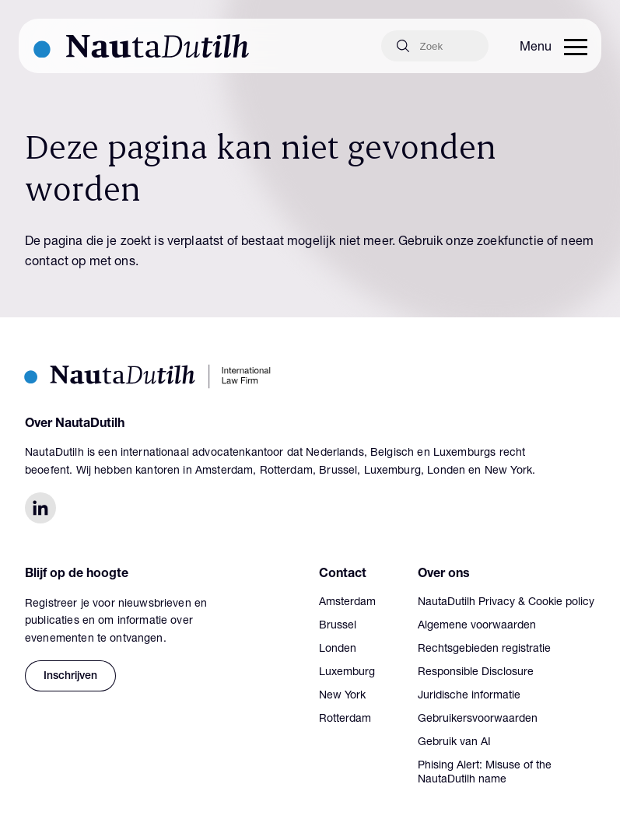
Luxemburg (347, 673)
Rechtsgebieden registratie (484, 649)
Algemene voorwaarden (477, 626)
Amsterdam (347, 603)
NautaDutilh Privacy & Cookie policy (506, 603)
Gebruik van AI (454, 743)
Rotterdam (345, 719)
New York (342, 696)
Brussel (338, 626)
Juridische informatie (469, 696)
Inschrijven (70, 677)
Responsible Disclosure (476, 673)
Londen (338, 649)
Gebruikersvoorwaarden (478, 719)
